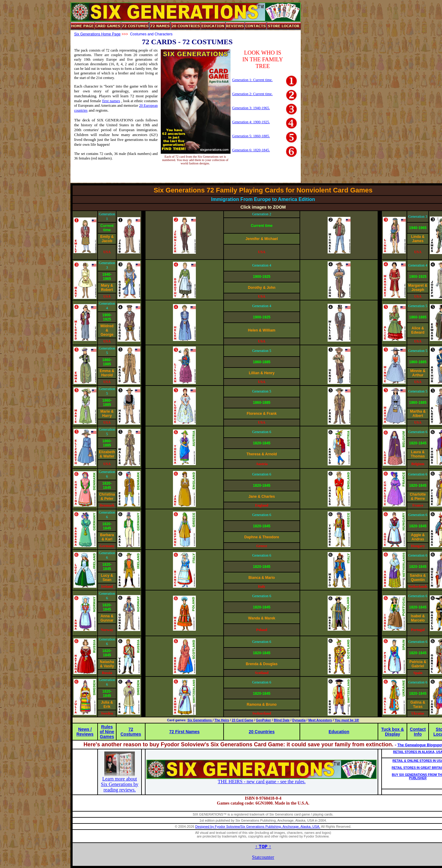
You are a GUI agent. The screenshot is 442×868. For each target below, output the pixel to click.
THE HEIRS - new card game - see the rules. (262, 782)
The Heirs (222, 720)
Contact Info (418, 732)
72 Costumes (131, 732)
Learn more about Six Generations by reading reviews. (120, 784)
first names (111, 101)
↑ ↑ (263, 846)
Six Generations (200, 720)
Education (339, 732)
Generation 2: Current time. (252, 94)
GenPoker (264, 720)
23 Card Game (243, 720)
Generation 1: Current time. (252, 80)
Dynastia (299, 720)
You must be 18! (347, 720)
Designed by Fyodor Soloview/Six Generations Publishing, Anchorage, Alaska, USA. (258, 827)
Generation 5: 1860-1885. (251, 136)
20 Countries (262, 732)
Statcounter (263, 857)
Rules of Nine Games (107, 732)
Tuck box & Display (393, 732)
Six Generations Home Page (97, 34)
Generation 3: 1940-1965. (251, 108)
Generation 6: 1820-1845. (251, 150)
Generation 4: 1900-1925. (251, 122)
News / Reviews (85, 732)
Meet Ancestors (320, 720)
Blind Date (282, 720)
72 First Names (185, 732)
